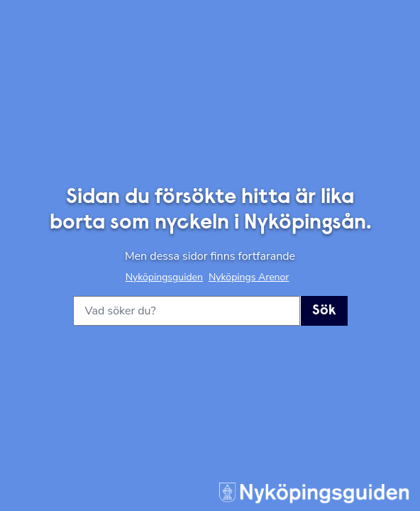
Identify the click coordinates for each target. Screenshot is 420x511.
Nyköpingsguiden (164, 277)
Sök (324, 311)
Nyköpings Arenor (249, 277)
